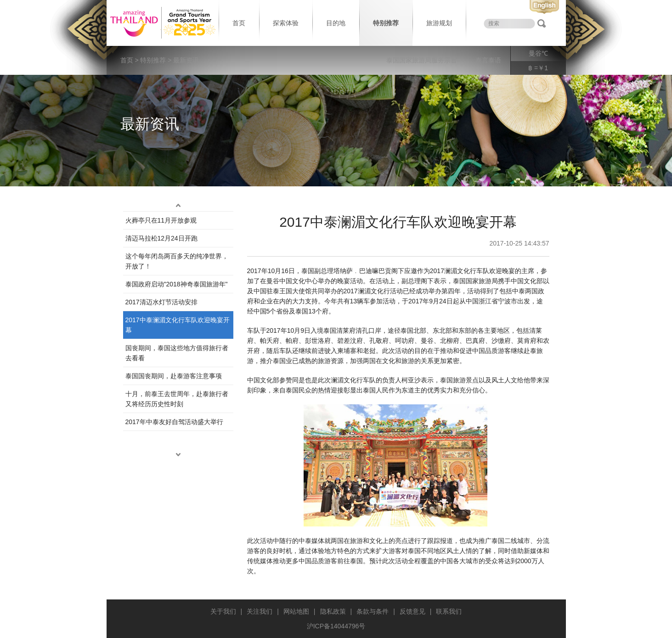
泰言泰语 (488, 60)
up (178, 206)
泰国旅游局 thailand (162, 23)
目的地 (336, 23)
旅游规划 (439, 23)
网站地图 (296, 611)
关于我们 (223, 611)
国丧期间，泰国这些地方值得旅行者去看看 (177, 353)
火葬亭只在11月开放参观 (161, 220)
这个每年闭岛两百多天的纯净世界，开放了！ (177, 261)
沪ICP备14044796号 (336, 626)
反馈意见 (412, 611)
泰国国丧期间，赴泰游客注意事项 (174, 376)
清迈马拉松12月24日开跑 (161, 238)
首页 (239, 23)
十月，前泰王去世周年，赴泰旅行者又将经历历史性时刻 (177, 399)
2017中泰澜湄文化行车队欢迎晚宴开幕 (178, 325)
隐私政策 (333, 611)
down (178, 455)
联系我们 (449, 611)
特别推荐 (386, 23)
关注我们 (260, 611)
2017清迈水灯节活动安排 (161, 302)
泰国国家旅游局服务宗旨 (422, 60)
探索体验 (286, 23)
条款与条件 (373, 611)
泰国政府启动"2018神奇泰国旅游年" (177, 284)
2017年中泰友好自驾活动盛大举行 (174, 422)
